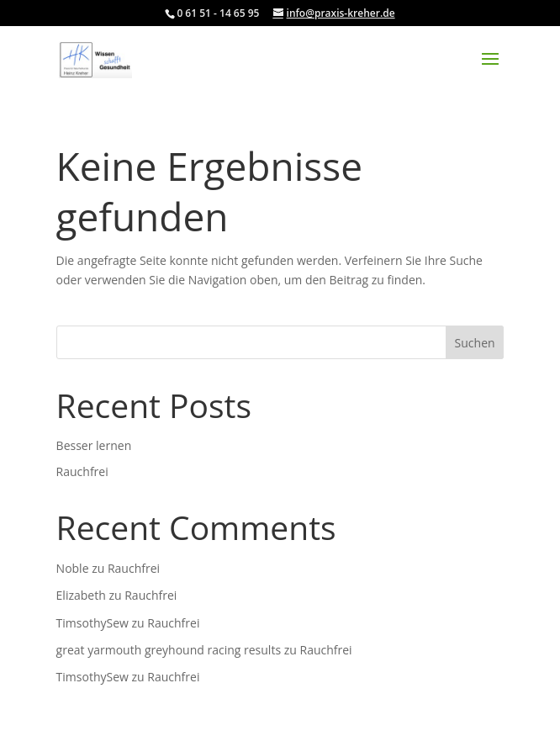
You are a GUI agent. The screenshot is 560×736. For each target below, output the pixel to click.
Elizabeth (81, 595)
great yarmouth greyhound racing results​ (169, 650)
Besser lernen (94, 445)
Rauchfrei (82, 471)
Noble (73, 568)
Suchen (475, 343)
